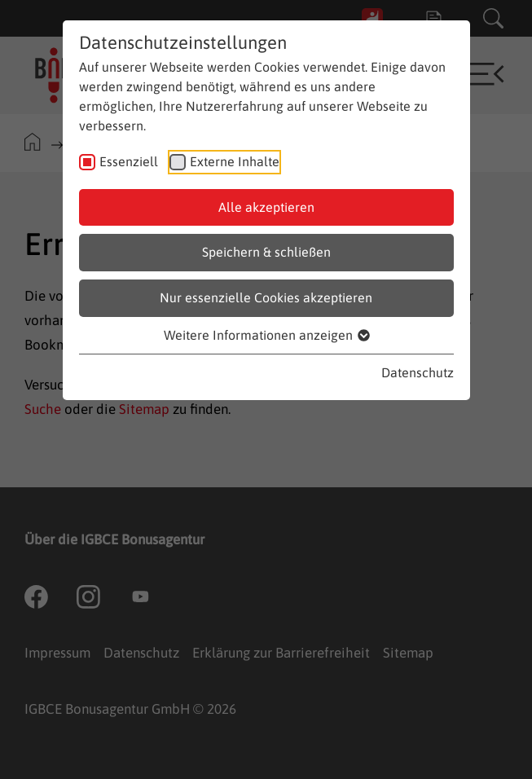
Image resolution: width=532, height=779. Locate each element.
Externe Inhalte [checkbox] (235, 161)
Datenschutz (418, 372)
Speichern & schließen (266, 252)
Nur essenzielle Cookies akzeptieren (266, 297)
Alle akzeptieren (266, 207)
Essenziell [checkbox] (129, 161)
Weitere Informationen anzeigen (266, 335)
